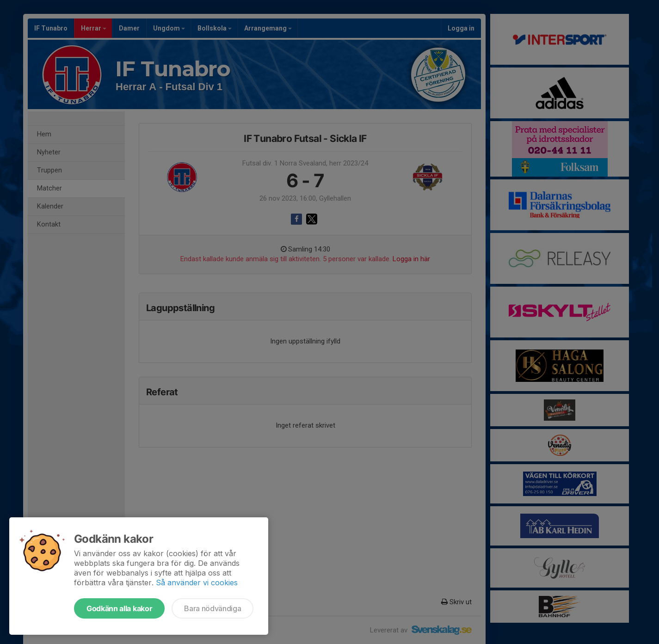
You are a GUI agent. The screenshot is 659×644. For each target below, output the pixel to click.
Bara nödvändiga (212, 608)
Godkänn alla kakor (119, 608)
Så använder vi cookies (197, 583)
